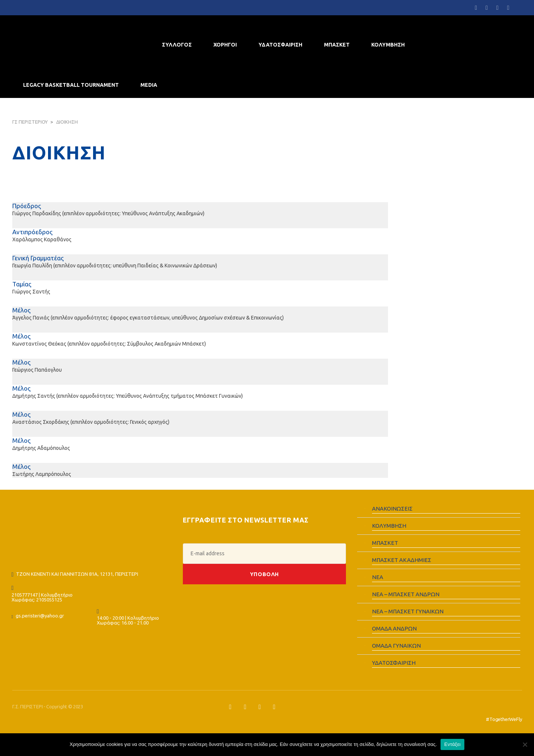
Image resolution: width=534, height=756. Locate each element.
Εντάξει (452, 744)
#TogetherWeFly (504, 719)
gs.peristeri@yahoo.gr (40, 616)
